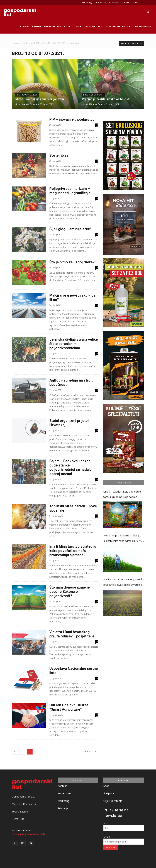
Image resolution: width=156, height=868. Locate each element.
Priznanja (114, 2)
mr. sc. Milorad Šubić (93, 104)
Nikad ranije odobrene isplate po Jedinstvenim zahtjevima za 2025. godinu (123, 539)
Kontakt (125, 2)
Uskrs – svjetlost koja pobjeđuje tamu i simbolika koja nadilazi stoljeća (122, 495)
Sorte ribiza (59, 155)
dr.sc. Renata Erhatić (26, 104)
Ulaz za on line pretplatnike (115, 26)
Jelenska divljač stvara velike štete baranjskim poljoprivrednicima (74, 344)
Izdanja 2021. (33, 43)
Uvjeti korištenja (113, 801)
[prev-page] (15, 752)
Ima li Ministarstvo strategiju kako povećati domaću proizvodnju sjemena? (73, 551)
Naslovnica (17, 43)
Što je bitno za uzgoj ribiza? (72, 262)
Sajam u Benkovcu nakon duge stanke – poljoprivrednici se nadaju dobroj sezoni (70, 467)
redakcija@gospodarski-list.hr (29, 834)
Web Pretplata (53, 26)
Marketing (87, 2)
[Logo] (20, 12)
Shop (78, 26)
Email (107, 837)
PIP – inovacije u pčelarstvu (72, 119)
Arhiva (135, 2)
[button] (148, 12)
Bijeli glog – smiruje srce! (70, 229)
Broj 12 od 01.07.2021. (55, 43)
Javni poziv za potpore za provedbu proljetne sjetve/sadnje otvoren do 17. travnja (124, 583)
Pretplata (109, 793)
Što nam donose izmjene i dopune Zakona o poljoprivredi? (70, 592)
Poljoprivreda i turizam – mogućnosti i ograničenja (70, 191)
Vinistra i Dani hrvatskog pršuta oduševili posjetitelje (72, 634)
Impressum (100, 2)
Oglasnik (90, 26)
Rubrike (25, 26)
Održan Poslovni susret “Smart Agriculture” (69, 707)
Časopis (37, 26)
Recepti (68, 26)
